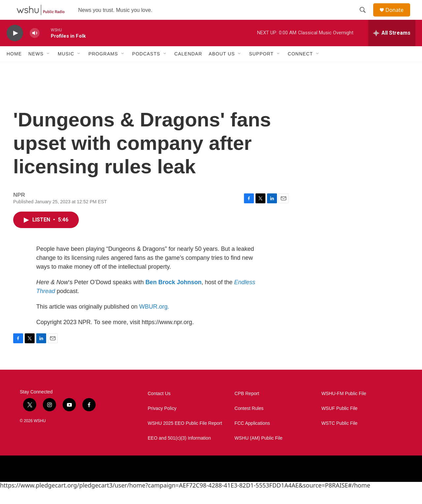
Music (66, 69)
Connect (300, 69)
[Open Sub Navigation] (48, 69)
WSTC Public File (340, 438)
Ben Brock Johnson (173, 297)
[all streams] (392, 48)
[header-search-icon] (366, 17)
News (36, 69)
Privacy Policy (162, 423)
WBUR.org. (154, 321)
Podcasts (146, 69)
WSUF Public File (340, 423)
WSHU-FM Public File (344, 408)
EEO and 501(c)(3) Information (179, 453)
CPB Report (247, 408)
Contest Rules (249, 423)
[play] (15, 48)
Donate (399, 17)
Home (14, 69)
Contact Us (159, 408)
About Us (222, 69)
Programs (103, 69)
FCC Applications (252, 438)
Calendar (188, 69)
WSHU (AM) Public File (258, 453)
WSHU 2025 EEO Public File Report (185, 438)
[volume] (35, 48)
